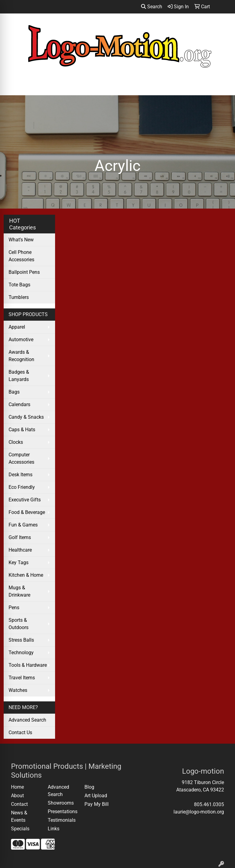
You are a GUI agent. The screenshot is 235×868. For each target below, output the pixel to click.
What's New (21, 240)
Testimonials (62, 820)
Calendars (19, 404)
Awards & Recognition (21, 356)
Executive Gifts (25, 500)
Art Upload (96, 796)
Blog (89, 787)
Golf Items (20, 537)
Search (152, 7)
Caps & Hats (22, 430)
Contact (19, 804)
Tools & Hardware (28, 665)
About (17, 796)
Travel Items (22, 678)
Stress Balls (21, 640)
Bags (14, 392)
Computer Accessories (21, 458)
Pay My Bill (97, 804)
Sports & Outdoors (19, 624)
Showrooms (61, 803)
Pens (14, 608)
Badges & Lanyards (19, 376)
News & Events (19, 816)
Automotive (21, 340)
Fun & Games (23, 525)
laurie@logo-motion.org (199, 812)
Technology (21, 653)
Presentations (62, 811)
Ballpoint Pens (24, 272)
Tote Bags (19, 285)
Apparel (17, 327)
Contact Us (20, 732)
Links (54, 829)
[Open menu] (223, 86)
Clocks (16, 442)
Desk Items (21, 475)
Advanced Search (27, 720)
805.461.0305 (209, 804)
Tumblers (19, 297)
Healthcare (20, 550)
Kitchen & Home (26, 575)
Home (17, 787)
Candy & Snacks (26, 417)
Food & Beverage (27, 512)
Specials (20, 829)
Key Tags (19, 562)
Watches (18, 690)
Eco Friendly (22, 487)
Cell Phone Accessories (21, 256)
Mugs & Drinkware (19, 591)
